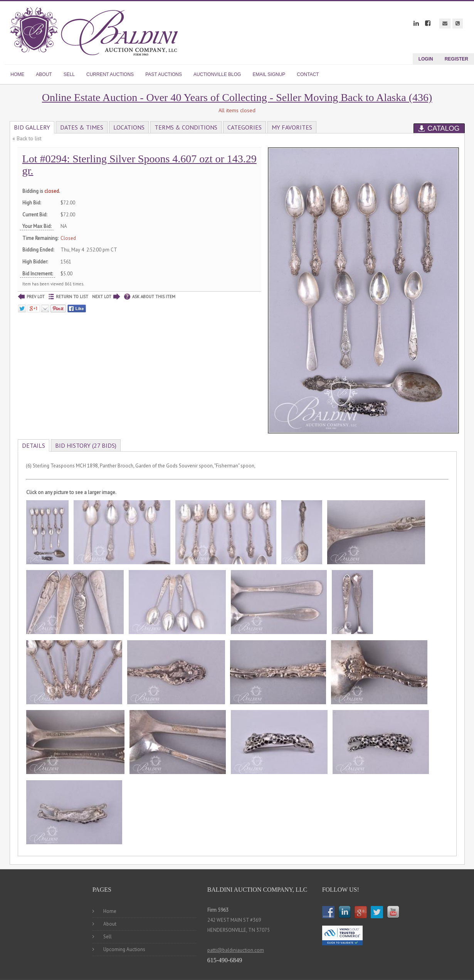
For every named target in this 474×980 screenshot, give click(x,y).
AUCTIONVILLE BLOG (217, 74)
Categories (245, 127)
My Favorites (292, 127)
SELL (69, 74)
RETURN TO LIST (69, 297)
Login (426, 59)
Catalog (439, 128)
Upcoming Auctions (124, 949)
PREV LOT (31, 297)
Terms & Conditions (186, 127)
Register (456, 59)
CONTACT (308, 74)
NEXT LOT (106, 297)
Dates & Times (82, 127)
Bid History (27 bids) (86, 445)
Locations (129, 127)
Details (34, 445)
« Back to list (27, 138)
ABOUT (44, 74)
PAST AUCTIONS (164, 74)
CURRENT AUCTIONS (110, 74)
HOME (17, 74)
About (110, 924)
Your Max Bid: (37, 226)
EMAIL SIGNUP (269, 74)
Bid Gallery (32, 127)
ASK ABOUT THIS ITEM (150, 297)
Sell (108, 937)
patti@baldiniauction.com (236, 950)
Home (110, 911)
